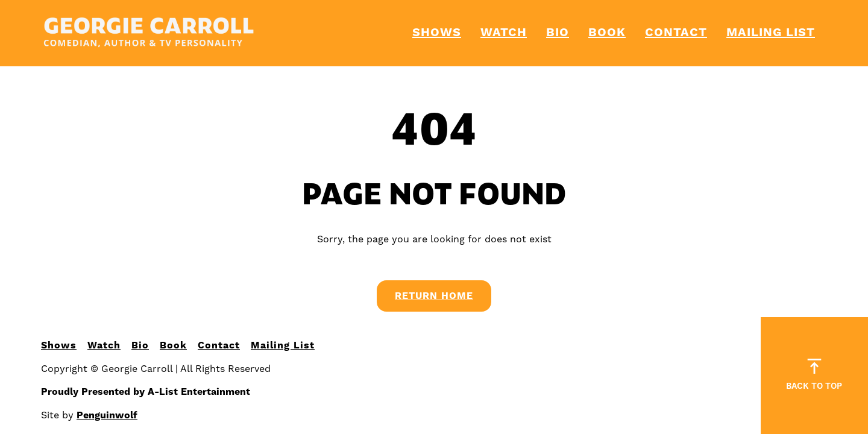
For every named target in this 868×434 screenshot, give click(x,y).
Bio (558, 33)
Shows (437, 33)
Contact (676, 33)
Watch (504, 33)
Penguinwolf (107, 415)
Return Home (434, 296)
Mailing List (771, 33)
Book (607, 33)
